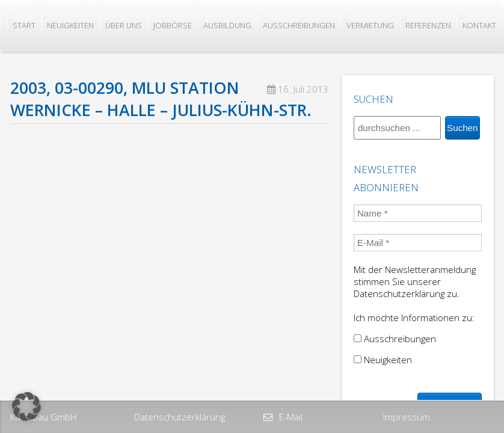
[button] (26, 407)
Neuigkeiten (70, 25)
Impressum (407, 417)
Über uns (124, 25)
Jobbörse (173, 25)
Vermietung (370, 25)
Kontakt (479, 25)
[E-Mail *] (418, 243)
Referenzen (428, 25)
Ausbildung (227, 25)
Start (24, 25)
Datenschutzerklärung (180, 417)
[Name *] (418, 213)
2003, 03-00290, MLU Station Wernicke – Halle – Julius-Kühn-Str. (161, 99)
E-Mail (290, 417)
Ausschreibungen (299, 25)
